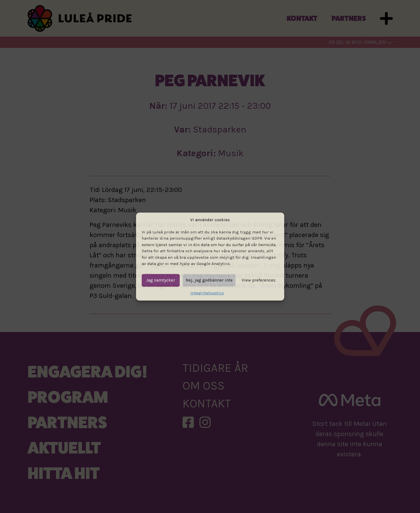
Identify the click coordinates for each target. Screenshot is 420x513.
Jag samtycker (161, 280)
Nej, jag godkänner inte (209, 280)
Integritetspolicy (207, 293)
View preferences (259, 280)
